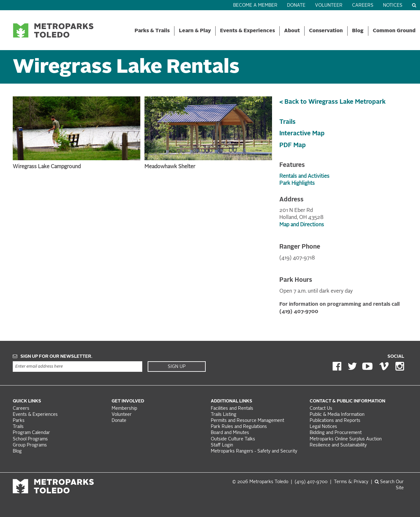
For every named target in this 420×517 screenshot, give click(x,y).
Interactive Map (302, 134)
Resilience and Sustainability (338, 445)
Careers (363, 6)
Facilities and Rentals (232, 409)
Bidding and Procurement (336, 433)
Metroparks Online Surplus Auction (346, 439)
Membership (125, 409)
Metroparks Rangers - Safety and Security (254, 451)
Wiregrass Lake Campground (47, 167)
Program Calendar (31, 433)
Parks (19, 421)
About (292, 31)
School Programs (30, 439)
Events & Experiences (247, 31)
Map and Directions (302, 225)
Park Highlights (297, 184)
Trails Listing (224, 415)
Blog (358, 31)
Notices (393, 6)
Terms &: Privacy (351, 482)
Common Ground (394, 31)
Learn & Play (195, 31)
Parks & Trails (152, 31)
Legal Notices (323, 427)
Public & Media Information (337, 415)
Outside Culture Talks (233, 439)
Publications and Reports (335, 421)
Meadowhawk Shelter (170, 167)
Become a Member (255, 6)
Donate (296, 6)
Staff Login (222, 445)
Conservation (326, 31)
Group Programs (30, 445)
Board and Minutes (230, 433)
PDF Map (293, 146)
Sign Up (177, 367)
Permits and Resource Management (247, 421)
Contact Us (321, 409)
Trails (287, 122)
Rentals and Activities (304, 176)
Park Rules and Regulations (239, 427)
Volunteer (329, 6)
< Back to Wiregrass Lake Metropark (332, 102)
